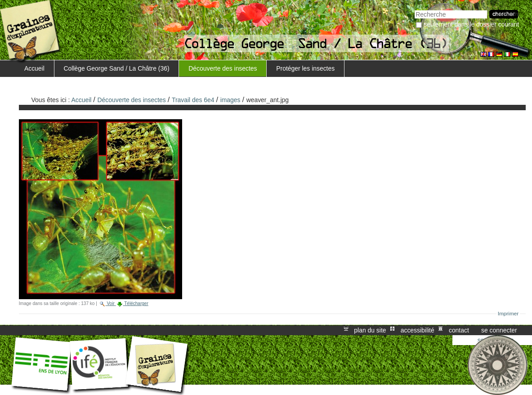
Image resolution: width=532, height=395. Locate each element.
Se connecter (499, 330)
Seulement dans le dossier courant (471, 24)
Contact (459, 330)
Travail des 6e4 (193, 100)
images (230, 100)
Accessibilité (418, 330)
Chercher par (414, 9)
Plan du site (370, 330)
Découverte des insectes (223, 68)
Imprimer (508, 314)
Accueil (34, 68)
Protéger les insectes (305, 68)
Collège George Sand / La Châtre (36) (117, 68)
